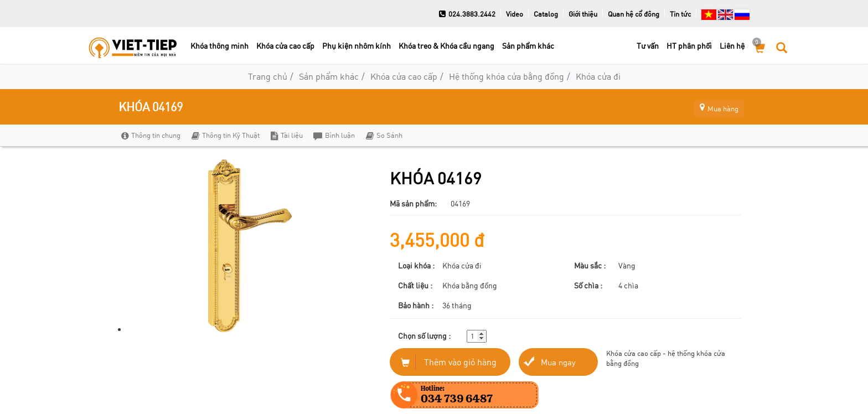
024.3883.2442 (467, 14)
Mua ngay (559, 362)
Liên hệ (732, 46)
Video (515, 14)
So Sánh (380, 135)
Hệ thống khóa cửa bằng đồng (507, 76)
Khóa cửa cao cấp (285, 46)
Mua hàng (714, 107)
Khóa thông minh (219, 46)
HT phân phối (689, 46)
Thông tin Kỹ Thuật (224, 135)
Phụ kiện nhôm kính (356, 46)
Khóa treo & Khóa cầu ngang (446, 46)
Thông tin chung (151, 135)
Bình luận (331, 135)
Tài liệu (285, 135)
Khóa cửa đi (598, 76)
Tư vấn (648, 46)
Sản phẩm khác (528, 46)
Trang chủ (268, 76)
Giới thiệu (583, 14)
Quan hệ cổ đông (634, 14)
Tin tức (680, 14)
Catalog (546, 14)
